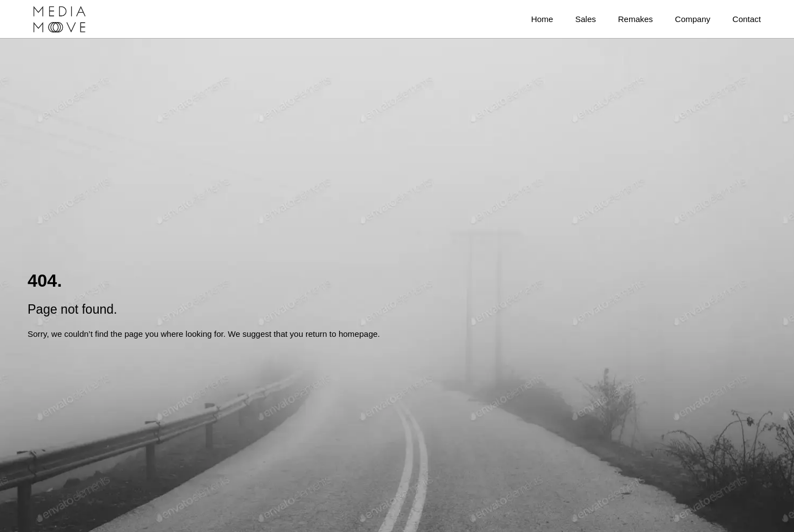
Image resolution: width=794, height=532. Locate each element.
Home (542, 19)
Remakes (635, 19)
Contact (747, 19)
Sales (586, 19)
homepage (358, 334)
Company (693, 19)
